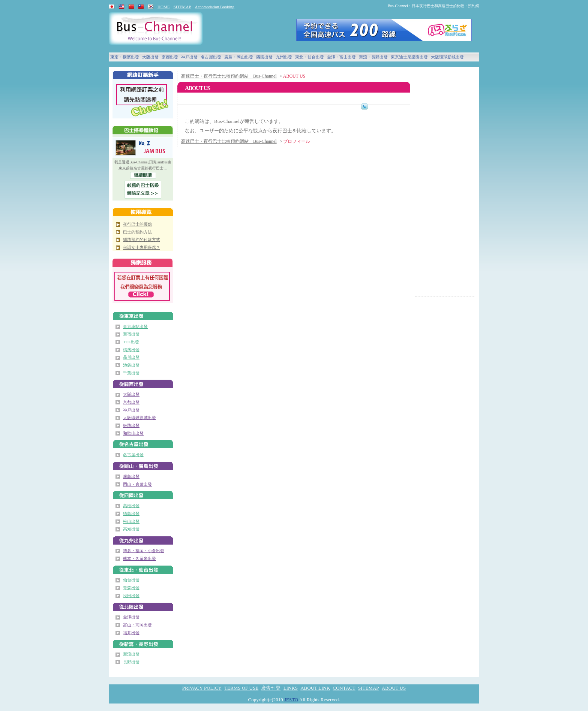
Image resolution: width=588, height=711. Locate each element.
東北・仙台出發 (310, 57)
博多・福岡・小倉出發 (144, 551)
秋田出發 (131, 596)
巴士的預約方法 (137, 232)
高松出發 (131, 506)
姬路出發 (131, 425)
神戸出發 (189, 57)
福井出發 (131, 633)
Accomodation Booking (214, 7)
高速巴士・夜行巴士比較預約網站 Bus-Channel (229, 76)
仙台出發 (131, 580)
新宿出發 (131, 334)
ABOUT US (394, 688)
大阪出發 (150, 57)
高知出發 (131, 529)
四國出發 (264, 57)
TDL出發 (131, 342)
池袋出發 (131, 365)
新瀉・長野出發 (373, 57)
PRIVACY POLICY (202, 688)
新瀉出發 (131, 654)
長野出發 (131, 662)
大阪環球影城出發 (447, 57)
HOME (163, 7)
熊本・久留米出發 (139, 558)
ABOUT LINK (315, 688)
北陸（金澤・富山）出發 (143, 605)
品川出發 (131, 357)
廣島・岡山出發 (239, 57)
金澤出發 (131, 617)
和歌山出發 (133, 433)
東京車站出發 (135, 326)
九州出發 (284, 57)
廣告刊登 (271, 688)
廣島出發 (131, 476)
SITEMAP (182, 7)
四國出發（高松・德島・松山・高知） (143, 493)
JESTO (291, 700)
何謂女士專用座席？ (142, 247)
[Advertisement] (445, 184)
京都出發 (170, 57)
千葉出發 (131, 373)
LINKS (291, 688)
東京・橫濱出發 (125, 57)
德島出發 (131, 513)
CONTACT (344, 688)
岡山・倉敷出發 (137, 484)
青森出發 (131, 588)
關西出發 (143, 382)
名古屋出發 (211, 57)
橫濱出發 (131, 350)
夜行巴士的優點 (137, 224)
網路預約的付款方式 (142, 239)
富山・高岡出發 (137, 625)
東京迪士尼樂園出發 (409, 57)
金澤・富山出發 (341, 57)
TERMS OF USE (241, 688)
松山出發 (131, 521)
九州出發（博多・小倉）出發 (143, 538)
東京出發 (143, 314)
